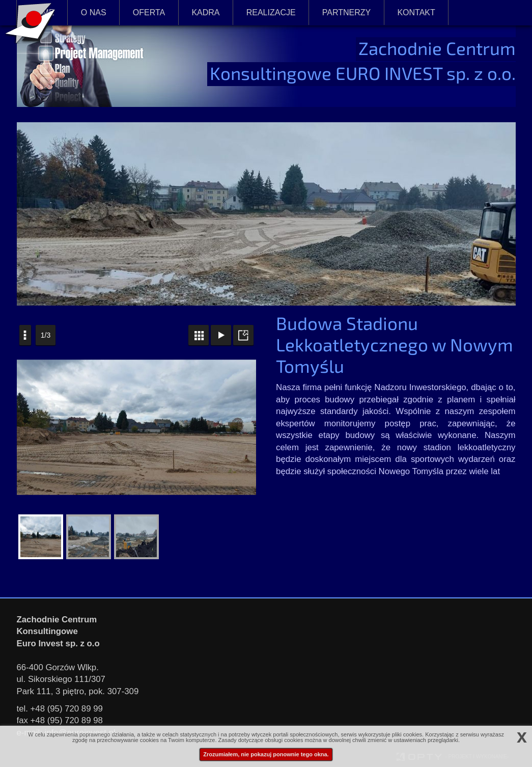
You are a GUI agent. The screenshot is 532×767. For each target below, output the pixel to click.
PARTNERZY (346, 12)
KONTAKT (416, 12)
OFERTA (149, 11)
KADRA (205, 12)
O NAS (94, 12)
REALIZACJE (271, 11)
